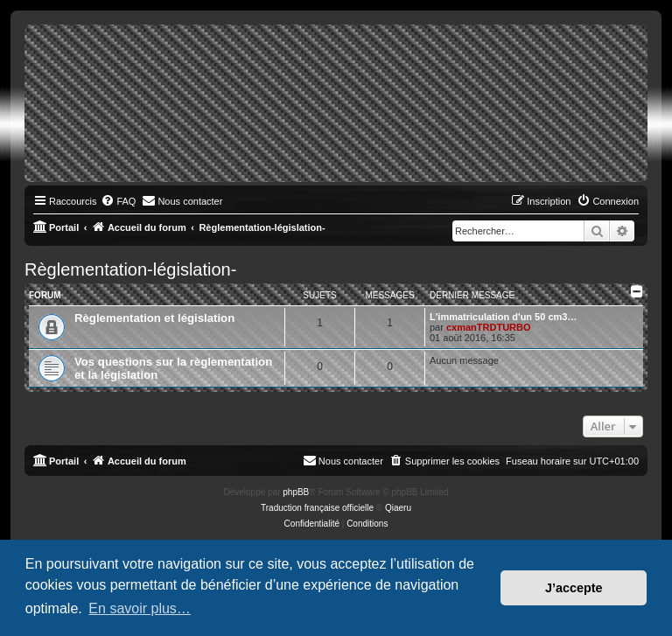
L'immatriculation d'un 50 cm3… (503, 317)
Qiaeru (398, 508)
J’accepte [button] (574, 588)
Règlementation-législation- (130, 269)
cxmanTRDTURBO (489, 327)
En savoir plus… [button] (140, 608)
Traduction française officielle (317, 508)
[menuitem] (118, 201)
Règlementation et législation (154, 318)
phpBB (296, 492)
